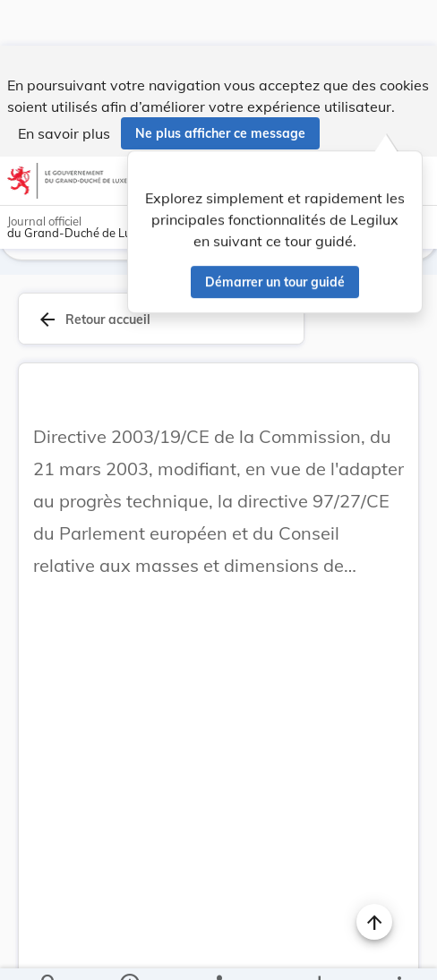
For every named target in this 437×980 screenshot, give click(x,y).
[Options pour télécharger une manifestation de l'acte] (318, 951)
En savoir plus (64, 88)
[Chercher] (49, 951)
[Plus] (398, 951)
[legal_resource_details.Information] (129, 951)
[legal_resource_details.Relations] (218, 951)
